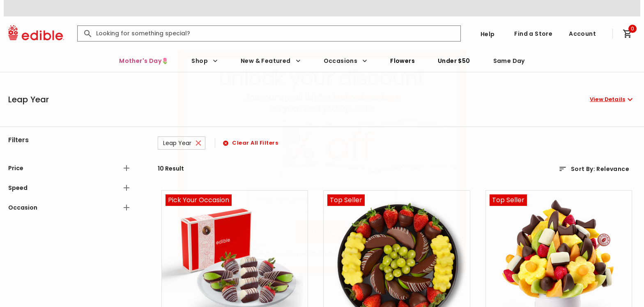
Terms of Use (282, 254)
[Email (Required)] (322, 200)
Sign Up (322, 232)
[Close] (450, 64)
